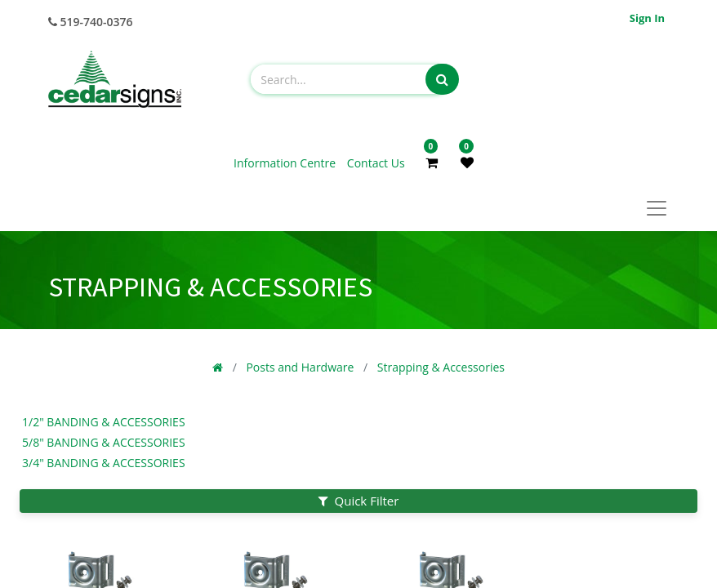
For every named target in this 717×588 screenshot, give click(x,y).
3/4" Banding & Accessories (104, 463)
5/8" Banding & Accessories (104, 442)
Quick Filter (359, 501)
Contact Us (376, 163)
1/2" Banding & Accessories (104, 422)
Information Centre (286, 163)
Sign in (647, 18)
